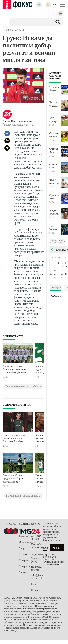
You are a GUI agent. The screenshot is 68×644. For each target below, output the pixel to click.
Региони (23, 536)
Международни (25, 542)
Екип (34, 584)
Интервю (24, 560)
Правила (36, 590)
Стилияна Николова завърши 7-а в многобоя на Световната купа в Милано (55, 89)
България (24, 530)
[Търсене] (30, 22)
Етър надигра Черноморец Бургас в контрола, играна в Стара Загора (55, 120)
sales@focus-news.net (37, 577)
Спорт (22, 548)
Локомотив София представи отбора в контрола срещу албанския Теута (13, 479)
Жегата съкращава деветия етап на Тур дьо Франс (55, 104)
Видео (22, 572)
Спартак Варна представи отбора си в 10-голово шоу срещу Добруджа (55, 151)
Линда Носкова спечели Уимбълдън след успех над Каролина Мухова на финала (55, 212)
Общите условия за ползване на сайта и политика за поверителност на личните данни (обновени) (30, 609)
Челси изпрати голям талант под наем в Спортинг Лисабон (14, 438)
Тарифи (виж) (35, 560)
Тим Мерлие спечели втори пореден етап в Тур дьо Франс (55, 228)
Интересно (25, 566)
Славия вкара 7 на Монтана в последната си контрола (55, 166)
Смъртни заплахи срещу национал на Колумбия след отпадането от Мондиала (55, 135)
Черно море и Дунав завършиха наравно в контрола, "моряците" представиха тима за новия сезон (55, 181)
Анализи (23, 554)
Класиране (57, 287)
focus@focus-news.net (37, 546)
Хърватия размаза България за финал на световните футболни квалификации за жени (15, 370)
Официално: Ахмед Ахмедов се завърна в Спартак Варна (55, 197)
